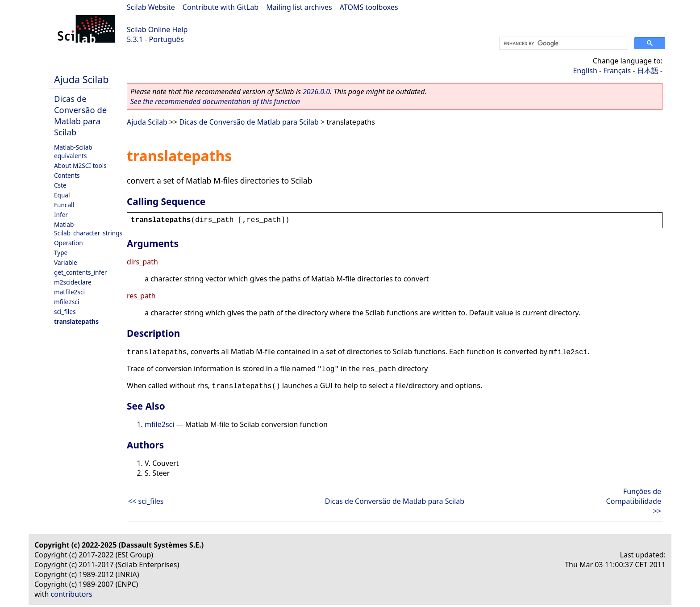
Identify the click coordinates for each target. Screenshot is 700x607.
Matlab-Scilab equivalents (73, 151)
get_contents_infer (80, 272)
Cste (60, 185)
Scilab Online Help (157, 29)
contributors (72, 594)
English (585, 71)
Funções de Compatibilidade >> (634, 501)
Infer (61, 215)
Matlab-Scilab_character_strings (88, 229)
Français (617, 71)
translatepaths (76, 321)
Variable (66, 262)
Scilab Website (151, 7)
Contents (67, 175)
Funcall (64, 205)
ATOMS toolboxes (369, 7)
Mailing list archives (299, 7)
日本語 (648, 71)
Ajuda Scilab (81, 79)
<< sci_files (146, 501)
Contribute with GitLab (221, 7)
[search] (563, 43)
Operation (69, 243)
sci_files (65, 312)
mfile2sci (67, 302)
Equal (62, 195)
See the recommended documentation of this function (215, 101)
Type (61, 253)
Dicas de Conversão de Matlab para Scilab (80, 115)
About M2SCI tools (80, 165)
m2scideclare (73, 282)
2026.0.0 (316, 92)
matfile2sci (69, 292)
